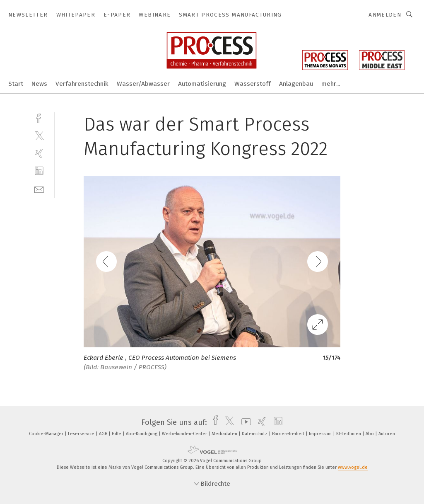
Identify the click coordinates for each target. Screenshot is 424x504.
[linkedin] (39, 171)
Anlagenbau (296, 84)
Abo (370, 434)
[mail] (39, 189)
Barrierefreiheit (289, 434)
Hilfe (117, 434)
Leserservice (82, 434)
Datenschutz (255, 434)
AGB (104, 434)
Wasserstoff (253, 84)
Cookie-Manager (47, 434)
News (39, 84)
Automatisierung (202, 84)
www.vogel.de (353, 467)
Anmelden (385, 15)
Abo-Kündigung (142, 434)
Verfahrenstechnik (82, 84)
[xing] (39, 153)
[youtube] (244, 422)
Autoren (387, 434)
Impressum (321, 434)
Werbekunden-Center (185, 434)
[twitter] (39, 135)
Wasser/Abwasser (143, 84)
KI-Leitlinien (349, 434)
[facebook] (39, 118)
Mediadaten (225, 434)
